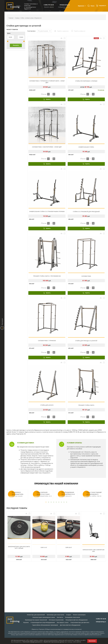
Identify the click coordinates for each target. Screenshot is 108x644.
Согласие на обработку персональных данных (90, 635)
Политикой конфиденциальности (32, 642)
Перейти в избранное (80, 31)
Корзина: (103, 6)
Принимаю (92, 641)
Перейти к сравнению (63, 31)
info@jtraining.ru (65, 5)
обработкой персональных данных (54, 642)
